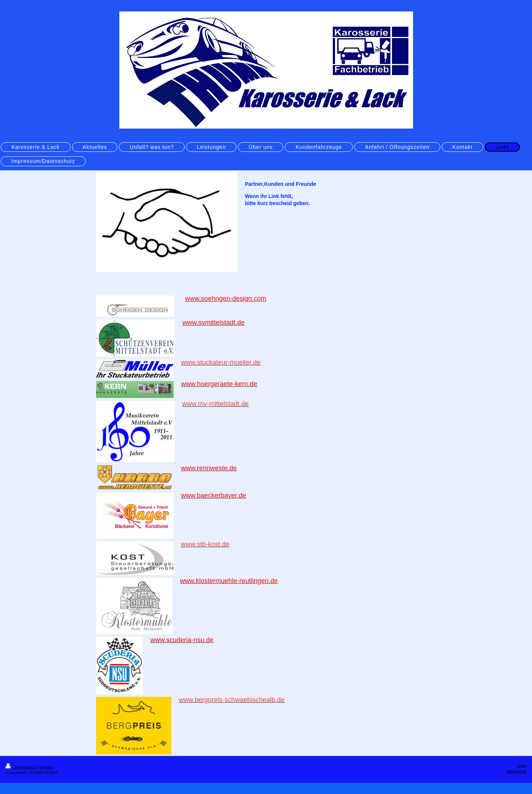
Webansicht (516, 771)
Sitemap (46, 767)
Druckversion (21, 767)
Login (522, 766)
